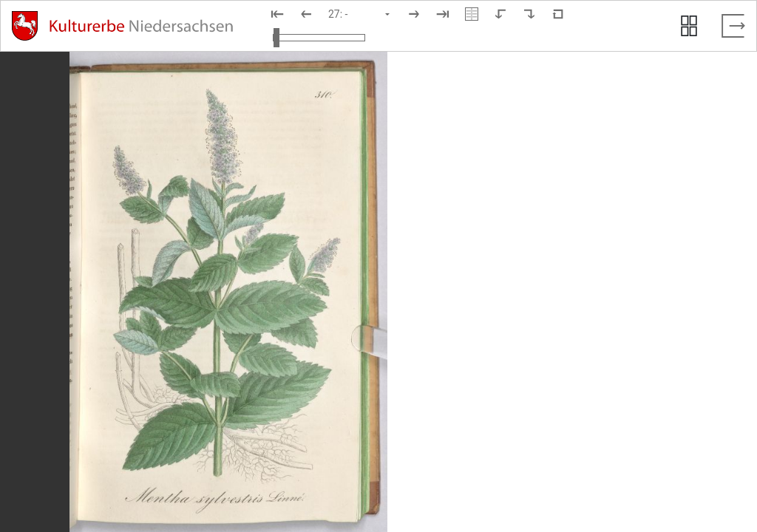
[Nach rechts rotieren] (529, 14)
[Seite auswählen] (360, 14)
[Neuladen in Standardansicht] (558, 14)
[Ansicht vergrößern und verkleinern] (319, 38)
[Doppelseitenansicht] (472, 14)
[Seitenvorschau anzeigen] (689, 26)
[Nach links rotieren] (500, 14)
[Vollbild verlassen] (733, 26)
